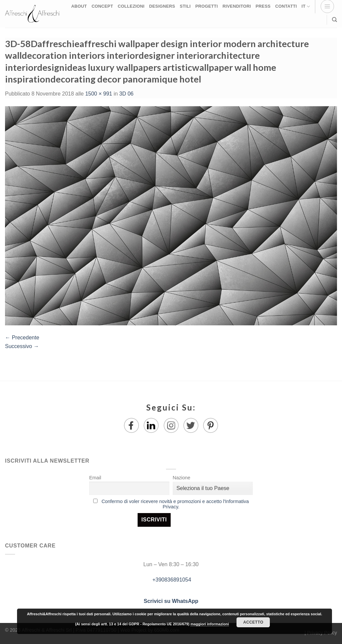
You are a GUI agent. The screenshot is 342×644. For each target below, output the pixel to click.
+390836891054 (171, 580)
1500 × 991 (99, 94)
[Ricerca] (334, 20)
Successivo (22, 346)
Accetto (253, 622)
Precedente (22, 338)
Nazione (182, 478)
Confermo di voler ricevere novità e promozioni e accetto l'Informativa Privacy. (175, 504)
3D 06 (126, 94)
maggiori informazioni (210, 624)
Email (95, 478)
